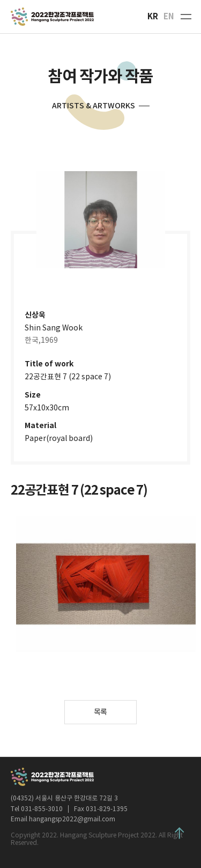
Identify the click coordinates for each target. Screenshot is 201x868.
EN (169, 16)
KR (153, 16)
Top (180, 833)
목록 (100, 712)
